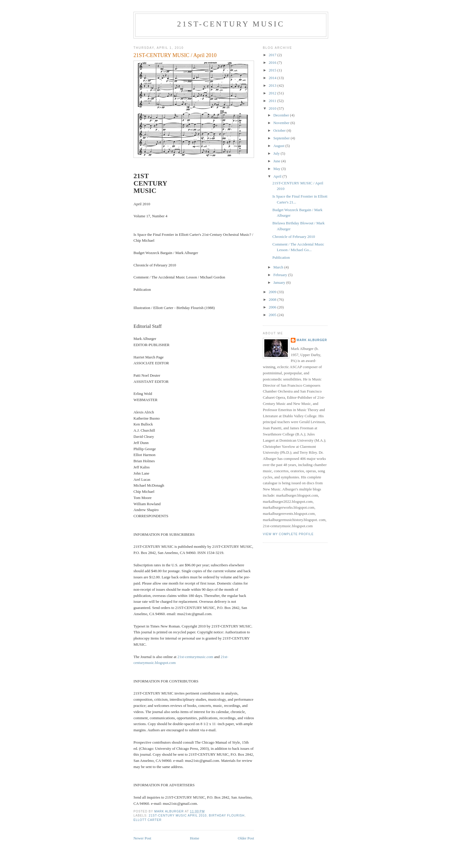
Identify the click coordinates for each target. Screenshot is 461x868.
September (282, 138)
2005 (273, 315)
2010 (273, 108)
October (280, 130)
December (282, 115)
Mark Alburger (312, 340)
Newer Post (142, 838)
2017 (273, 55)
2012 (273, 93)
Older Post (246, 838)
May (277, 169)
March (279, 267)
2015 (273, 70)
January (280, 282)
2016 (273, 62)
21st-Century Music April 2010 (178, 816)
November (282, 123)
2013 (273, 85)
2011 (273, 101)
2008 (273, 299)
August (279, 146)
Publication (281, 257)
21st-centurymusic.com (195, 657)
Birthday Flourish (227, 816)
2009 (273, 292)
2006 (273, 307)
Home (195, 838)
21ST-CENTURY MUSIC (231, 24)
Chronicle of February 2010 (294, 237)
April (278, 176)
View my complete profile (288, 534)
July (277, 153)
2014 (273, 78)
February (281, 275)
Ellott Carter (148, 820)
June (277, 161)
